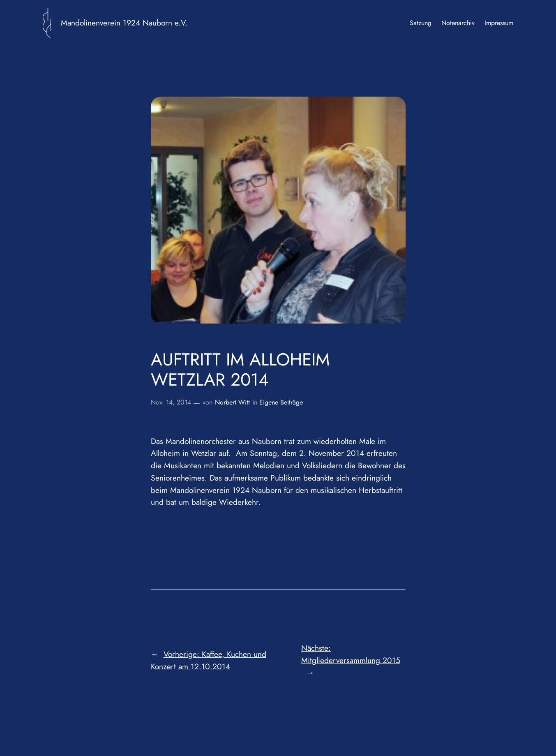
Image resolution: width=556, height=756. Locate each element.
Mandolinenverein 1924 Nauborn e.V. (124, 23)
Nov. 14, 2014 (171, 402)
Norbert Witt (232, 402)
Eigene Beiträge (281, 402)
